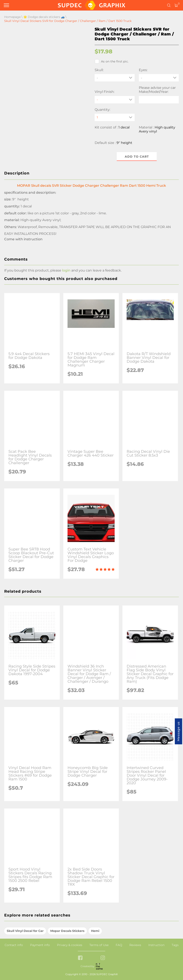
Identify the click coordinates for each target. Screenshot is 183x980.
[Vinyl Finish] (115, 100)
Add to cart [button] (137, 157)
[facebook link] (80, 958)
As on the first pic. (112, 61)
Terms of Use (99, 945)
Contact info (14, 945)
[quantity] (115, 117)
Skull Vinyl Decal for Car (25, 931)
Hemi (95, 931)
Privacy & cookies (70, 945)
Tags (175, 945)
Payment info (40, 945)
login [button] (66, 270)
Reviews (135, 945)
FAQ (119, 945)
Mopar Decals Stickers (67, 931)
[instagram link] (103, 958)
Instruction (156, 945)
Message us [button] (178, 731)
